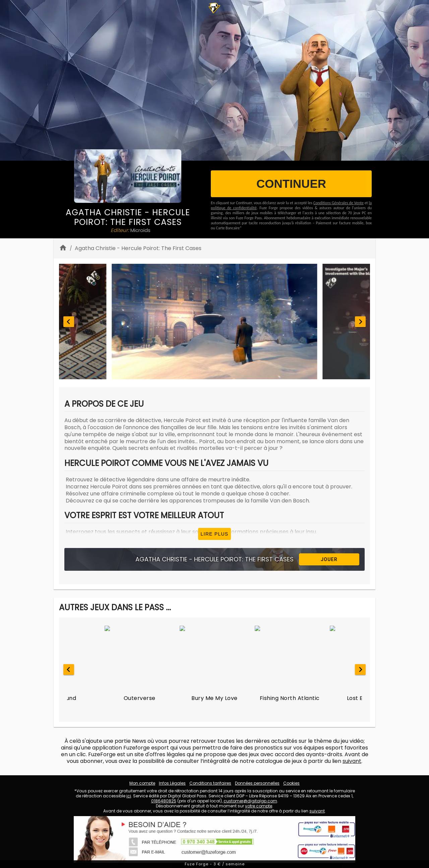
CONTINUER (291, 184)
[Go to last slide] (69, 322)
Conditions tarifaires (210, 783)
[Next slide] (360, 322)
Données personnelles (257, 783)
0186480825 (164, 801)
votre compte (259, 806)
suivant (352, 761)
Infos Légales (172, 783)
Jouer (329, 559)
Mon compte (142, 783)
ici (129, 796)
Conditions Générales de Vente (339, 203)
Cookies (291, 783)
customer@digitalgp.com (250, 801)
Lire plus (215, 534)
